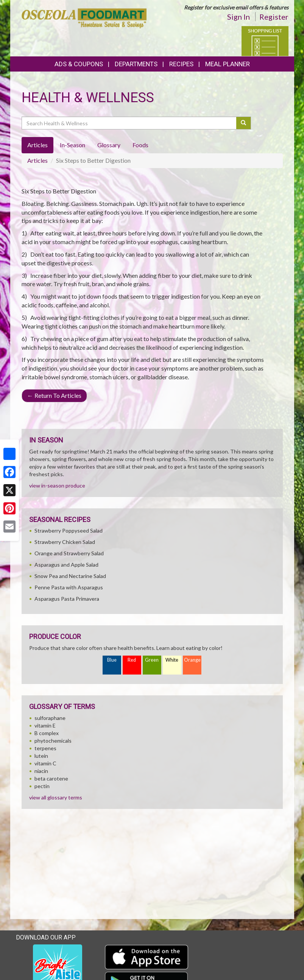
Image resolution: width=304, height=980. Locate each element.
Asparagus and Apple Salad (66, 565)
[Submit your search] (244, 123)
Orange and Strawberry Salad (69, 553)
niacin (41, 771)
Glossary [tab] (109, 145)
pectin (42, 786)
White (172, 660)
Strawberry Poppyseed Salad (69, 531)
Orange (192, 660)
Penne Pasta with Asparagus (69, 587)
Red (132, 660)
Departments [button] (136, 64)
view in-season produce (57, 485)
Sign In (239, 17)
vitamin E (45, 725)
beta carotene (51, 778)
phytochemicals (53, 741)
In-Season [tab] (72, 145)
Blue (112, 660)
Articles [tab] (37, 145)
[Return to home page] (84, 18)
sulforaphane (50, 718)
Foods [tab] (140, 145)
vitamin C (45, 763)
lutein (41, 756)
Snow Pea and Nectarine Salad (70, 576)
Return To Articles (54, 395)
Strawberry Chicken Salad (65, 542)
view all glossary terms (56, 797)
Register (274, 17)
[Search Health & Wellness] (130, 123)
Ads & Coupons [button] (79, 64)
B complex (47, 733)
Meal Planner (228, 64)
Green (152, 660)
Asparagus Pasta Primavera (67, 599)
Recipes (181, 64)
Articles (37, 160)
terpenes (45, 748)
